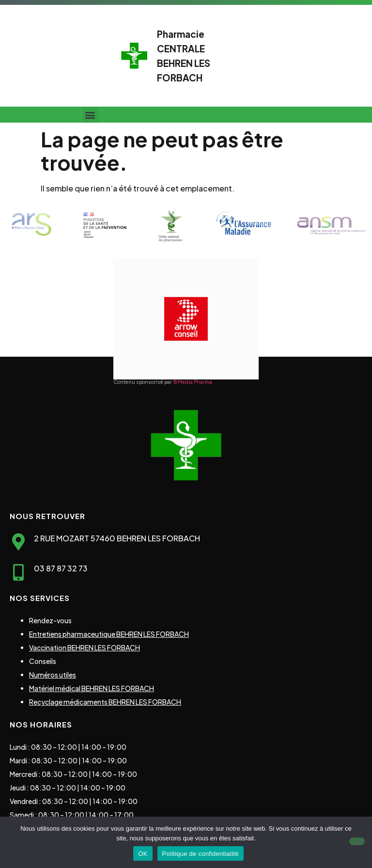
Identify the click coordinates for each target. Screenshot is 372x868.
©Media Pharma (193, 382)
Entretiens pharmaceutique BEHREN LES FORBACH (109, 634)
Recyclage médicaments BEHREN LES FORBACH (105, 702)
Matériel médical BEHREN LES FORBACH (92, 688)
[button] (90, 115)
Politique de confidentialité (201, 854)
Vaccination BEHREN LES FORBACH (85, 647)
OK (143, 854)
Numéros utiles (53, 675)
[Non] (357, 841)
